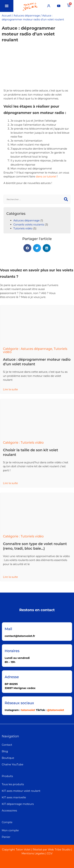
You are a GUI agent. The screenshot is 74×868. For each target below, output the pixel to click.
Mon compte (10, 830)
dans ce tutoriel (46, 176)
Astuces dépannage (27, 16)
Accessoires (9, 810)
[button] (7, 6)
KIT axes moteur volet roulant (21, 791)
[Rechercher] (66, 199)
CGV (50, 853)
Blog (5, 751)
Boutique (8, 758)
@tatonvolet (56, 710)
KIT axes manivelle (14, 797)
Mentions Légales (33, 853)
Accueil (7, 16)
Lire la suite (10, 389)
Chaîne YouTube (12, 764)
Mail (8, 629)
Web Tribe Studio (59, 849)
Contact (7, 745)
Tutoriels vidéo (23, 228)
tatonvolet (28, 710)
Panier (6, 837)
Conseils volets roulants (29, 224)
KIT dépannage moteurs (18, 804)
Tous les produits (13, 784)
